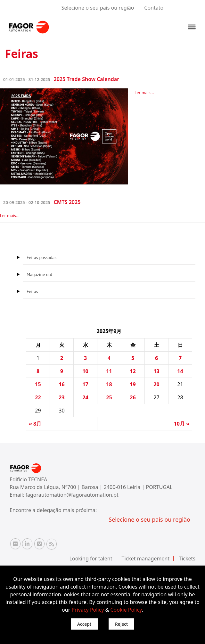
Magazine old (39, 274)
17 (85, 384)
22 (38, 397)
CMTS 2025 (42, 202)
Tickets (187, 558)
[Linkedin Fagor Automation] (27, 544)
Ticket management (146, 558)
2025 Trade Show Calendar (61, 79)
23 (61, 397)
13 (156, 371)
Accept (84, 624)
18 (109, 384)
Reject (121, 624)
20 (156, 384)
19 (133, 384)
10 (85, 371)
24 (85, 397)
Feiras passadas (41, 257)
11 (109, 371)
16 (61, 384)
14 (180, 371)
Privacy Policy (88, 610)
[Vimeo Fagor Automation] (39, 544)
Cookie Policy (126, 610)
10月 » (182, 424)
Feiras (32, 291)
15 (38, 384)
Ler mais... (144, 93)
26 (133, 397)
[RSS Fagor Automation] (52, 544)
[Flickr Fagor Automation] (15, 544)
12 (133, 371)
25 (109, 397)
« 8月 (35, 424)
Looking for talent (91, 558)
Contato (154, 8)
